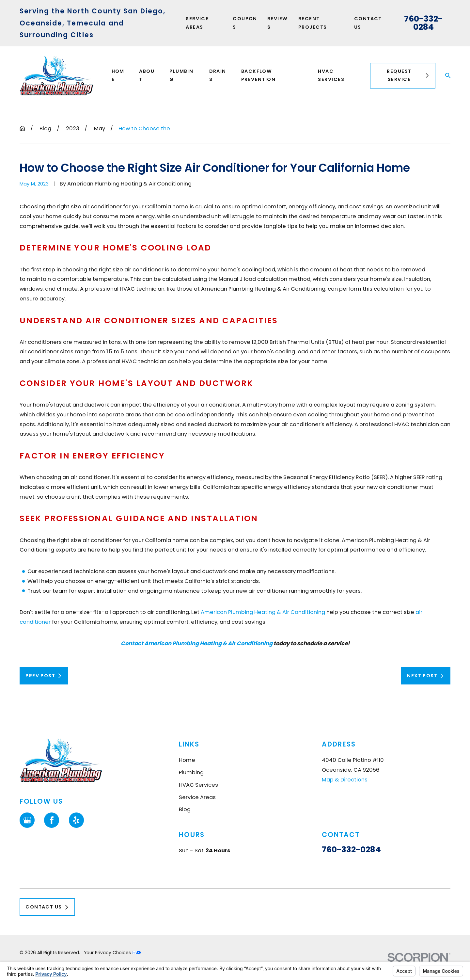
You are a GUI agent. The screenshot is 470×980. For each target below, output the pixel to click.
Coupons (245, 23)
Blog (185, 809)
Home (187, 760)
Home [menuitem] (118, 75)
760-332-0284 (423, 23)
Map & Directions (345, 779)
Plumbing (191, 772)
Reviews (278, 23)
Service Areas (197, 23)
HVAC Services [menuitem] (331, 75)
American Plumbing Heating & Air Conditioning (263, 612)
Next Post (426, 676)
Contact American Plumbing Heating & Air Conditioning (197, 643)
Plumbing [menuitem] (181, 75)
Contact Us (368, 23)
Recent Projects (313, 23)
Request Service (408, 75)
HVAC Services (198, 785)
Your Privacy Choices (112, 953)
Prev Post (44, 676)
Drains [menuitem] (218, 75)
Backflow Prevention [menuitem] (258, 75)
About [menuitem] (147, 75)
